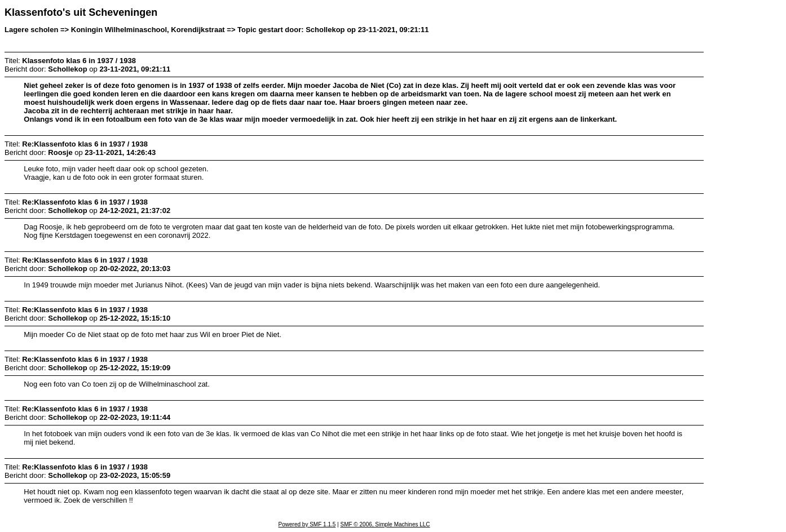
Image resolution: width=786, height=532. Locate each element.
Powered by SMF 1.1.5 (307, 524)
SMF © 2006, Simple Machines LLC (385, 524)
